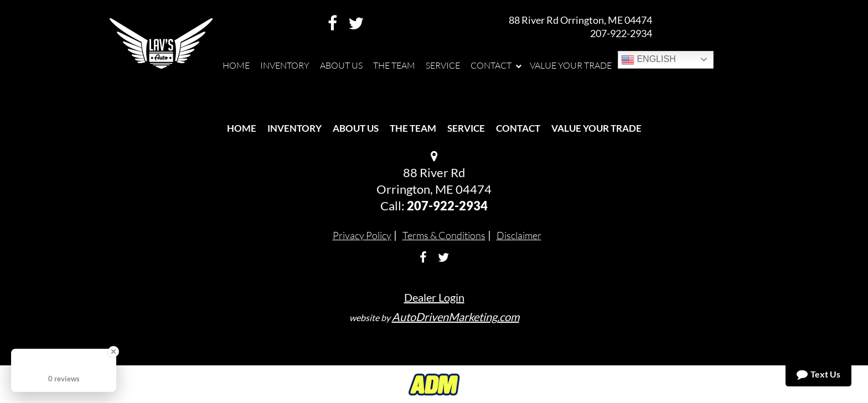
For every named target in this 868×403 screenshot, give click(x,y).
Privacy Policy (362, 235)
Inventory (294, 128)
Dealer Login (434, 297)
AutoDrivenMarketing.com (456, 317)
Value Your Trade (596, 128)
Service (466, 128)
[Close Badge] (113, 352)
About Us (356, 128)
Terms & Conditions (444, 235)
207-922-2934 (621, 33)
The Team (413, 128)
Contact (518, 128)
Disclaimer (519, 235)
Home (242, 128)
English (649, 60)
